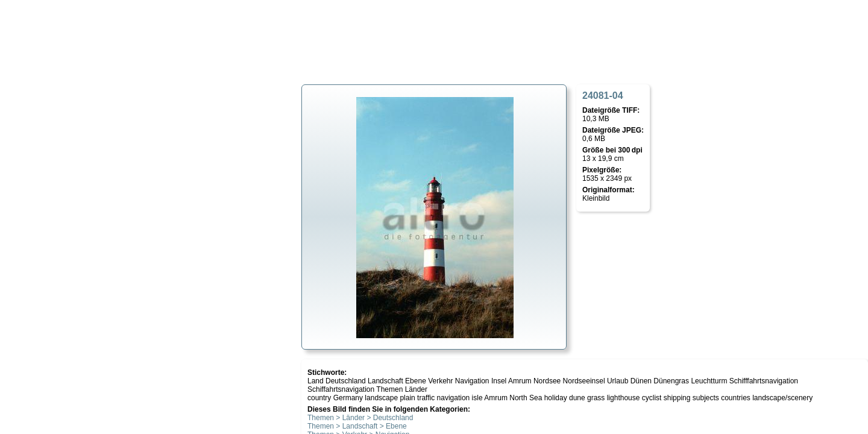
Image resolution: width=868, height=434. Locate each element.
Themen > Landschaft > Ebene (357, 426)
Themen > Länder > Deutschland (360, 418)
